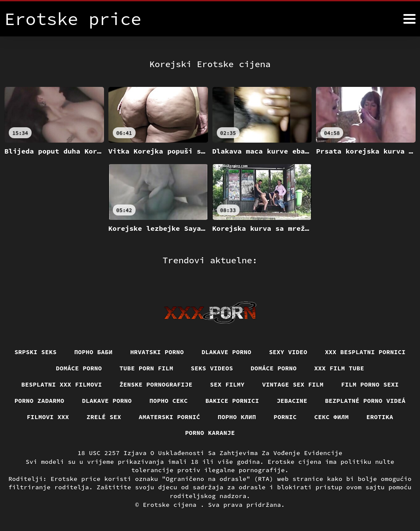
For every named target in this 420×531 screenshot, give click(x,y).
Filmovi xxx (48, 417)
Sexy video (288, 352)
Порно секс (169, 401)
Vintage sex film (293, 384)
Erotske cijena (171, 505)
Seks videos (212, 368)
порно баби (93, 352)
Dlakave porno (226, 352)
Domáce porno (274, 368)
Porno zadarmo (39, 401)
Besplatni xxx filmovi (62, 384)
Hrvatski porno (157, 352)
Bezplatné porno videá (365, 401)
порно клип (237, 417)
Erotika (380, 417)
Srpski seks (36, 352)
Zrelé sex (104, 417)
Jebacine (292, 401)
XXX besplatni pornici (365, 352)
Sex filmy (228, 384)
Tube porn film (146, 368)
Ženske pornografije (156, 384)
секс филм (332, 417)
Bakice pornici (232, 401)
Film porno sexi (370, 384)
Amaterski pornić (169, 417)
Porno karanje (210, 433)
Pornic (285, 417)
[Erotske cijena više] (409, 19)
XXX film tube (339, 368)
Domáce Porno (79, 368)
